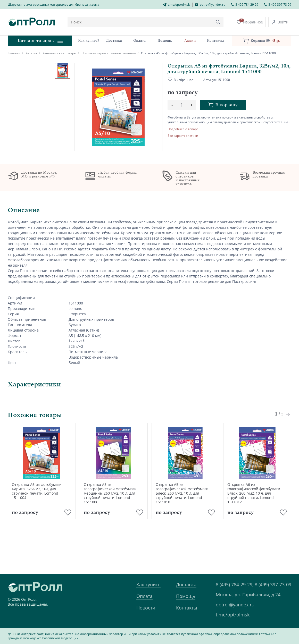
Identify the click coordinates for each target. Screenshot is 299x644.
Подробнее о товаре (183, 129)
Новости (146, 608)
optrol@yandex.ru (235, 605)
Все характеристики (183, 136)
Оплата (144, 596)
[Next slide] (288, 442)
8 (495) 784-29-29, (235, 584)
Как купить (148, 584)
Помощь (186, 596)
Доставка (186, 584)
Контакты (187, 608)
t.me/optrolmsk (233, 615)
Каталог (31, 53)
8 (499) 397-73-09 (273, 584)
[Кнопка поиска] (222, 22)
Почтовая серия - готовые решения (109, 53)
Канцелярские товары (59, 53)
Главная (14, 53)
